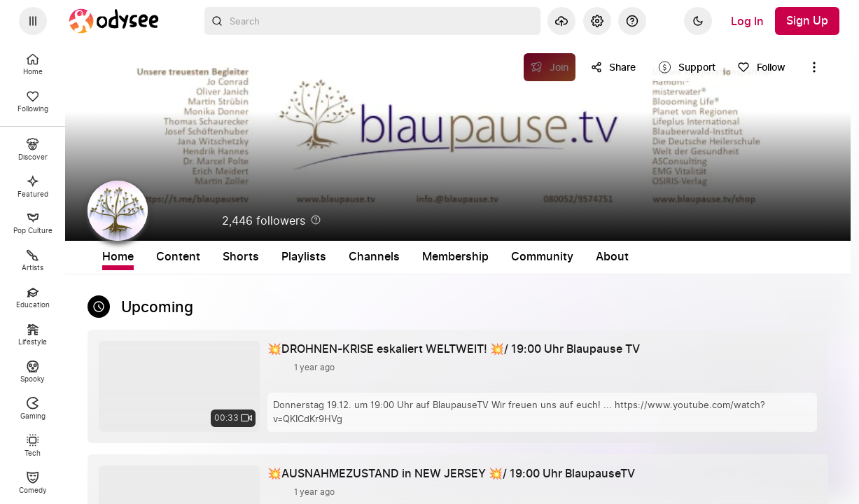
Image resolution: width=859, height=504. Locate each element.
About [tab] (721, 257)
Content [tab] (287, 257)
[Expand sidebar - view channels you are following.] (33, 21)
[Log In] (747, 21)
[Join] (550, 67)
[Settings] (597, 21)
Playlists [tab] (412, 257)
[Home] (114, 21)
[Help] (632, 21)
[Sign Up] (807, 21)
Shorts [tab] (349, 257)
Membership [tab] (564, 257)
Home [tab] (226, 257)
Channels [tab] (483, 257)
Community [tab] (651, 257)
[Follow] (761, 67)
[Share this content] (613, 67)
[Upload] (561, 21)
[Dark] (698, 21)
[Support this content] (687, 67)
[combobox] (372, 21)
